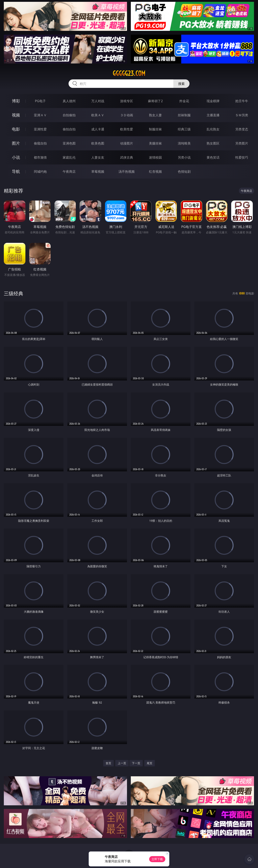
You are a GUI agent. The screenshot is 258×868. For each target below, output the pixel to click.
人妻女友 (98, 157)
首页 (108, 763)
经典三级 (184, 129)
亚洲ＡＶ (40, 115)
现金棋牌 (213, 101)
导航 (16, 171)
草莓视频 (98, 172)
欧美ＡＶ (98, 115)
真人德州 (69, 101)
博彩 (16, 101)
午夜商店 (69, 172)
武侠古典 (127, 157)
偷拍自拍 (69, 129)
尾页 (150, 763)
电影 (16, 129)
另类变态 (242, 129)
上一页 (122, 763)
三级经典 (14, 293)
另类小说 (184, 157)
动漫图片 (127, 143)
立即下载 (157, 859)
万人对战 (98, 101)
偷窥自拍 (40, 143)
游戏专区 (127, 101)
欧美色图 (98, 143)
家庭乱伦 (69, 157)
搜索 (181, 84)
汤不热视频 (127, 172)
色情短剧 (184, 172)
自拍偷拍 (69, 115)
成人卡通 (98, 129)
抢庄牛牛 (242, 101)
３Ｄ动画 (127, 115)
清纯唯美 (184, 143)
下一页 (136, 763)
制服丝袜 (155, 129)
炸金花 (184, 101)
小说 (16, 157)
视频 (16, 115)
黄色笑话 (213, 157)
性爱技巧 (242, 157)
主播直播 (213, 115)
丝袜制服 (184, 115)
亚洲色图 (69, 143)
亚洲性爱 (40, 129)
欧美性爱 (127, 129)
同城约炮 (40, 172)
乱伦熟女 (213, 129)
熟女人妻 (155, 115)
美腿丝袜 (155, 143)
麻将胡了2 (155, 101)
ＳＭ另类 (242, 115)
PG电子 (40, 101)
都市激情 (40, 157)
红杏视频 (155, 172)
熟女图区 (213, 143)
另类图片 (242, 143)
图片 (16, 143)
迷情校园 (155, 157)
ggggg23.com (129, 73)
